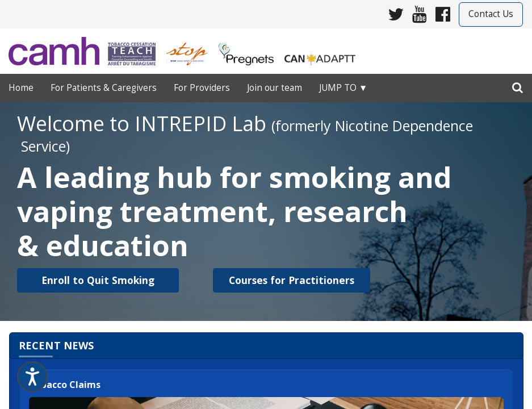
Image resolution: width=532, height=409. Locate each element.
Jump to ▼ (343, 88)
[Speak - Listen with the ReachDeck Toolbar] (32, 377)
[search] (518, 85)
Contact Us (491, 14)
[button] (98, 280)
